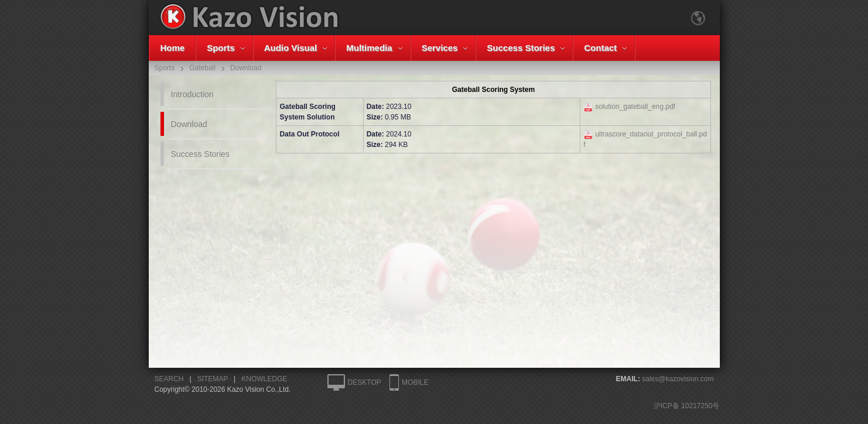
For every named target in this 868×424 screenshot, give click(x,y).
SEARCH (169, 379)
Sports (221, 48)
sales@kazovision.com (678, 379)
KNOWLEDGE (264, 379)
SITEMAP (213, 379)
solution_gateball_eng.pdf (635, 107)
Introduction (192, 94)
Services (440, 48)
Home (173, 48)
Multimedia (369, 48)
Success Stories (521, 48)
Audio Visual (291, 48)
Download (189, 124)
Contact (600, 48)
